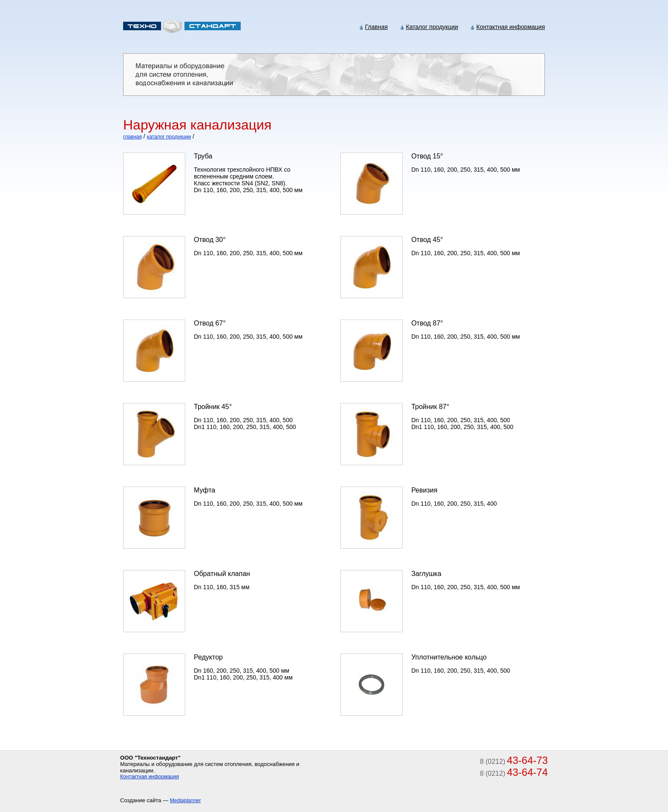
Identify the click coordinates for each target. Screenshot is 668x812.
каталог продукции (169, 137)
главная (132, 137)
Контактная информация (511, 27)
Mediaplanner (186, 800)
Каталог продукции (432, 27)
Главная (376, 27)
